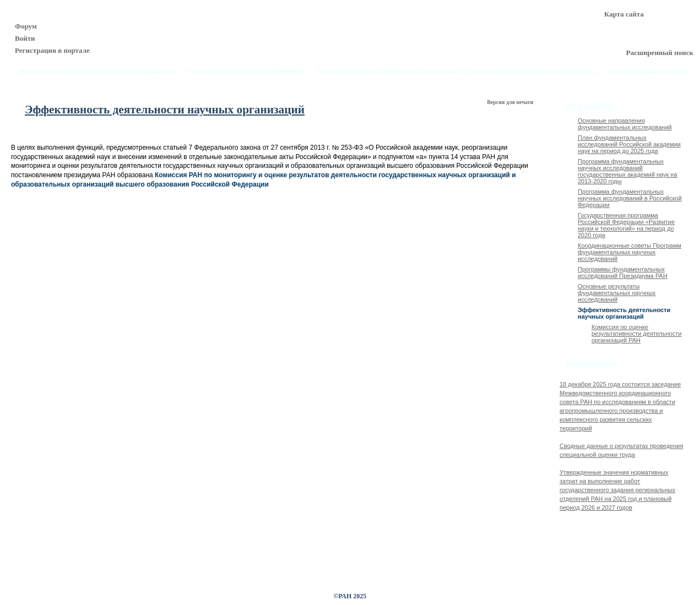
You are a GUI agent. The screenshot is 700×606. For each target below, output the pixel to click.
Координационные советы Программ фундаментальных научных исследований (630, 252)
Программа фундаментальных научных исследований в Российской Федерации (630, 198)
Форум (26, 26)
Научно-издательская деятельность (533, 71)
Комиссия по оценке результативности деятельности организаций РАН (636, 334)
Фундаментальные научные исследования (96, 71)
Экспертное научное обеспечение (245, 71)
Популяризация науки (650, 71)
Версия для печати (511, 102)
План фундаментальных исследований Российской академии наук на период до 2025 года (629, 144)
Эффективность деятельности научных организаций (624, 313)
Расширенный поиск (660, 53)
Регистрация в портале (52, 50)
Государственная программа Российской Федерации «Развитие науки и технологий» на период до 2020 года (626, 225)
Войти (25, 38)
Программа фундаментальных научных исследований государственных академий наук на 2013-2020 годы (628, 171)
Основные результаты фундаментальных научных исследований (617, 293)
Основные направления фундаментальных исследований (625, 124)
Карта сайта (624, 14)
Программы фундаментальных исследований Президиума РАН (623, 272)
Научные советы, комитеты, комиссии (387, 71)
